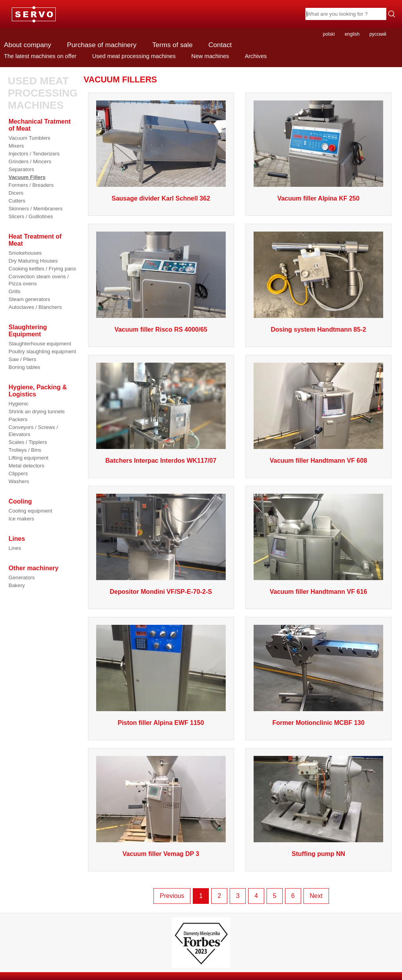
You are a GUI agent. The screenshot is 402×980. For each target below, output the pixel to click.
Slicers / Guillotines (31, 216)
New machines (210, 56)
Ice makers (21, 519)
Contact (220, 45)
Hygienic (19, 404)
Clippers (18, 474)
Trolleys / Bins (25, 450)
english (352, 34)
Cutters (17, 201)
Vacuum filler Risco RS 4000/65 (161, 329)
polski (329, 34)
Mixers (16, 146)
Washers (19, 481)
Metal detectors (26, 466)
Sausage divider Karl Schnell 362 (161, 198)
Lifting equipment (29, 458)
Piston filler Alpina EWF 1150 (161, 723)
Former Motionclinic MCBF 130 (319, 723)
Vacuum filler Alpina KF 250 (318, 198)
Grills (15, 291)
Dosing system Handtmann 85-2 (319, 329)
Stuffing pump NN (318, 854)
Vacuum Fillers (27, 177)
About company (27, 45)
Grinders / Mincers (30, 162)
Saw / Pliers (22, 359)
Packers (18, 419)
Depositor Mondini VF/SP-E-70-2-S (161, 592)
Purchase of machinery (101, 45)
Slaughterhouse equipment (40, 344)
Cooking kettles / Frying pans (42, 269)
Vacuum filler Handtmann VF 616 (318, 592)
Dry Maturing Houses (33, 261)
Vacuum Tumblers (29, 138)
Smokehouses (25, 253)
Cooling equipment (30, 511)
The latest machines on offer (40, 56)
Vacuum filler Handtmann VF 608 (318, 461)
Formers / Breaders (31, 185)
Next (316, 896)
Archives (256, 56)
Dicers (16, 193)
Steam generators (29, 299)
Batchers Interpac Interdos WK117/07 (161, 461)
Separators (21, 169)
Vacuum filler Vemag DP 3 (161, 854)
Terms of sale (173, 45)
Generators (22, 578)
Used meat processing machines (134, 56)
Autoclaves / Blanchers (35, 307)
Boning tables (25, 367)
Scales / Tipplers (28, 442)
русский (378, 34)
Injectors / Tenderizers (34, 154)
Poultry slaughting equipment (42, 351)
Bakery (17, 585)
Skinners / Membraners (36, 209)
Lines (15, 548)
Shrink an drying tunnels (37, 412)
